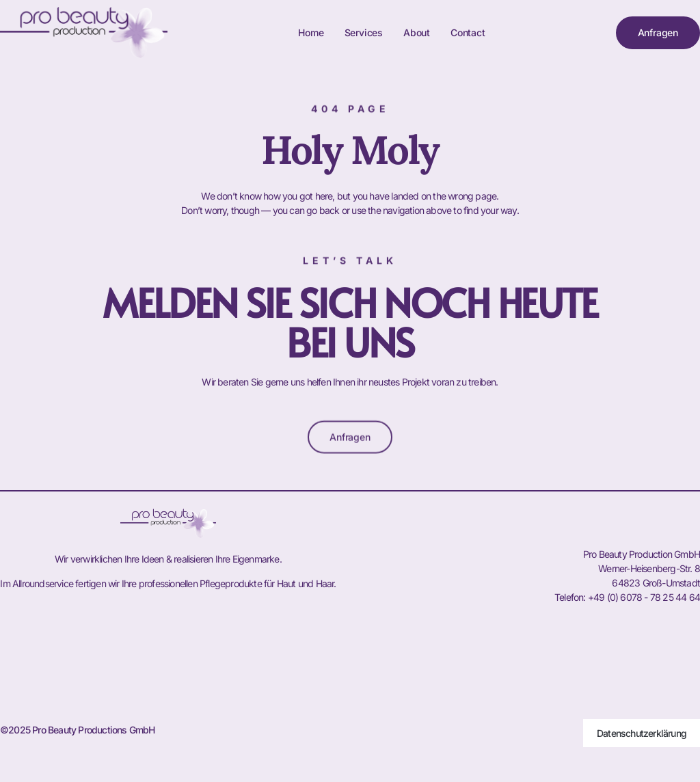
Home (311, 32)
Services (364, 32)
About (417, 32)
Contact (468, 32)
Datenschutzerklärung (642, 733)
